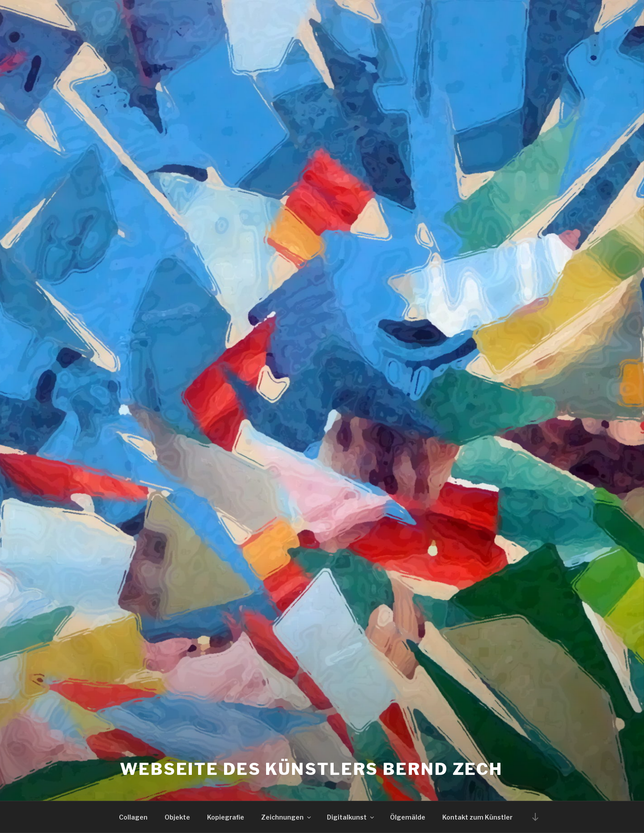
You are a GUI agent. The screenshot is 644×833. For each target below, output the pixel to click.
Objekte (177, 817)
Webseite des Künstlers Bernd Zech (311, 769)
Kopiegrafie (226, 817)
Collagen (133, 817)
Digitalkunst (351, 817)
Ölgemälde (408, 817)
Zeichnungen (287, 817)
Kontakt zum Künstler (477, 817)
